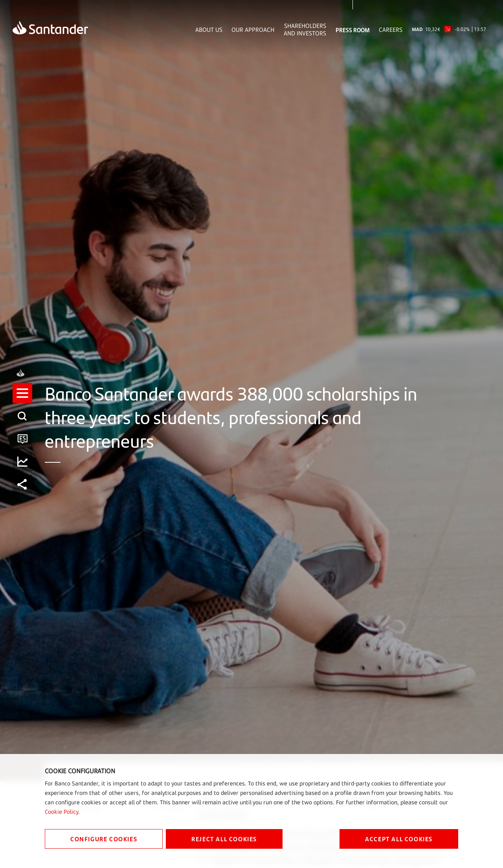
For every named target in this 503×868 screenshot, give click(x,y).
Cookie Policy (61, 812)
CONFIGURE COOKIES (104, 839)
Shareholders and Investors (305, 29)
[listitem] (22, 400)
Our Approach (253, 30)
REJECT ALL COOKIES (224, 839)
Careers (391, 30)
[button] (22, 400)
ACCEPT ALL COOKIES (399, 839)
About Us (209, 30)
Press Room (353, 30)
